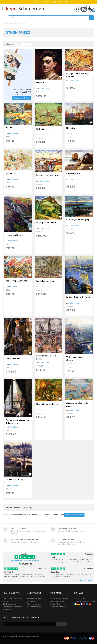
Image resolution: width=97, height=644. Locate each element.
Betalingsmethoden (10, 604)
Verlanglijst (31, 601)
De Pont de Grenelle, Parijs (78, 297)
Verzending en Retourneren (13, 607)
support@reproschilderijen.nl (84, 601)
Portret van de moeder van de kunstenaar (17, 422)
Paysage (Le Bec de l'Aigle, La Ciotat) (78, 75)
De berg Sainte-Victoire (46, 222)
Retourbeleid (8, 610)
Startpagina (6, 24)
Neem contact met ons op (74, 515)
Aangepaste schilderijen (21, 98)
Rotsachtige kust (73, 173)
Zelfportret (41, 83)
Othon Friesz (44, 88)
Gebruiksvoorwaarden (58, 607)
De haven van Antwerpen (47, 175)
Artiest (14, 24)
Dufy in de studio (13, 358)
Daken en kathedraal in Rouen (46, 357)
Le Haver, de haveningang (78, 220)
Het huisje (71, 128)
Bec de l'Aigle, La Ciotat (16, 281)
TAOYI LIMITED (80, 598)
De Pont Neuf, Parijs (15, 480)
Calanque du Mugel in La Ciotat (77, 405)
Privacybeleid (55, 604)
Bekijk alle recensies (86, 580)
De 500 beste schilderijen (59, 598)
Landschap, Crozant (14, 235)
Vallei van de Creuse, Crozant (75, 359)
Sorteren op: (9, 44)
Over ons (6, 601)
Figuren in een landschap (47, 404)
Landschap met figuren (46, 281)
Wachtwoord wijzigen (34, 604)
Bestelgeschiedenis (34, 598)
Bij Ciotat (10, 128)
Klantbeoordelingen (57, 601)
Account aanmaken (34, 607)
